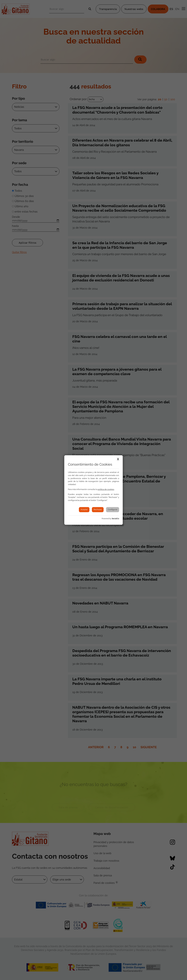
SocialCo (115, 519)
